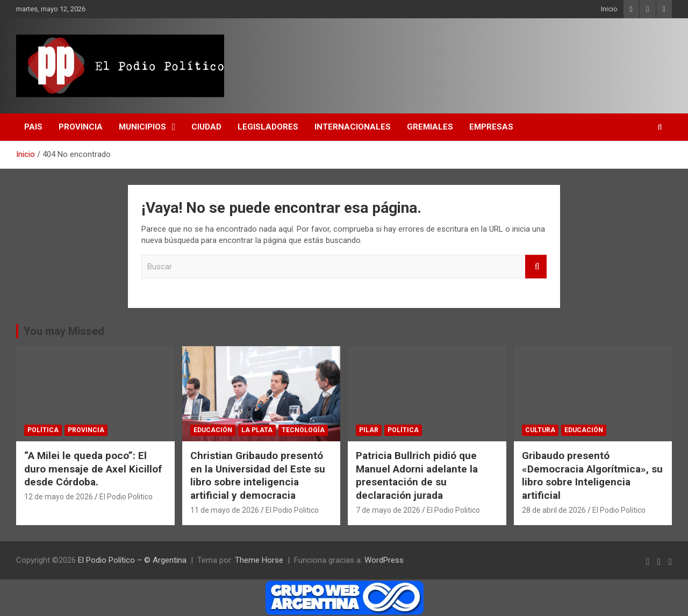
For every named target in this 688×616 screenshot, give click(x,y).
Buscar (536, 267)
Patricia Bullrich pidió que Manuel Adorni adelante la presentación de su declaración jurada (417, 475)
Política (43, 430)
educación (213, 430)
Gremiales (430, 127)
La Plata (257, 430)
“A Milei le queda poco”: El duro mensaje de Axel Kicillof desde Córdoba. (93, 469)
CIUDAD (206, 127)
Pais (33, 127)
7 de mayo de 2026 (388, 510)
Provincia (81, 127)
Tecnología (303, 430)
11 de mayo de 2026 (225, 510)
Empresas (491, 127)
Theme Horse (259, 560)
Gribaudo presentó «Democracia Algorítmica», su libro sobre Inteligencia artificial (592, 475)
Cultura (540, 430)
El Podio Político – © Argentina (132, 560)
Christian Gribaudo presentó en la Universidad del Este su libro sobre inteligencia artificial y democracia (258, 475)
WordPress (384, 560)
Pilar (369, 430)
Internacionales (353, 127)
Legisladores (268, 127)
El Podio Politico (126, 497)
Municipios (142, 127)
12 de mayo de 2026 (59, 497)
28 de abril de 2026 (554, 510)
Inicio (609, 9)
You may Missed (64, 331)
